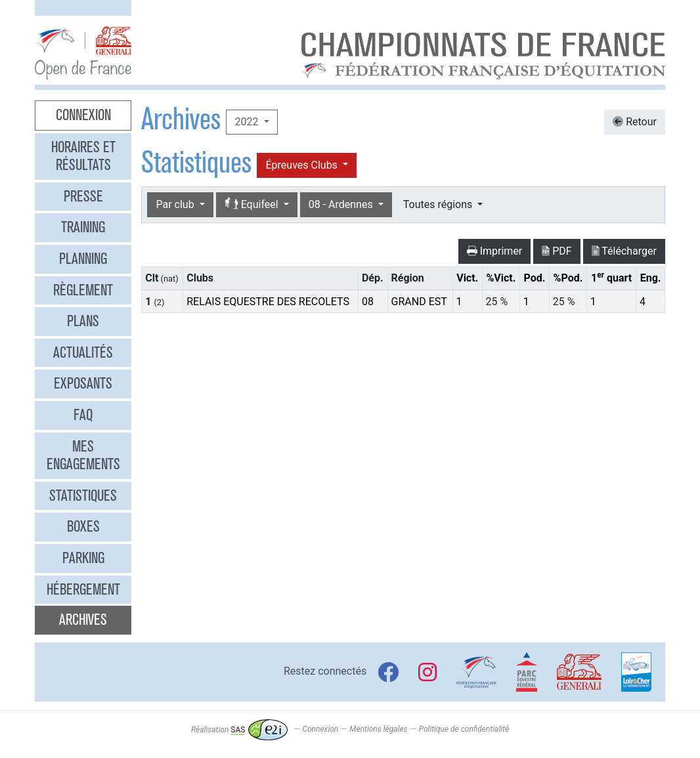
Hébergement (83, 589)
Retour (635, 122)
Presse (83, 196)
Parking (83, 558)
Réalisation (239, 730)
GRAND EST (419, 302)
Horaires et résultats (83, 156)
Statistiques (83, 495)
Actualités (83, 352)
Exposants (83, 383)
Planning (83, 259)
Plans (83, 321)
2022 (248, 122)
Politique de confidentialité (464, 730)
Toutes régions (439, 204)
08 (368, 302)
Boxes (83, 526)
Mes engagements (83, 455)
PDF (557, 251)
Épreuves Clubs (302, 165)
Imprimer (495, 251)
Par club (176, 204)
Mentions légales (378, 730)
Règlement (83, 290)
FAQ (83, 415)
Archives (83, 620)
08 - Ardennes (342, 204)
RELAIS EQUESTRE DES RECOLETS (268, 302)
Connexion (83, 115)
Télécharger (624, 251)
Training (83, 227)
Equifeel (253, 204)
